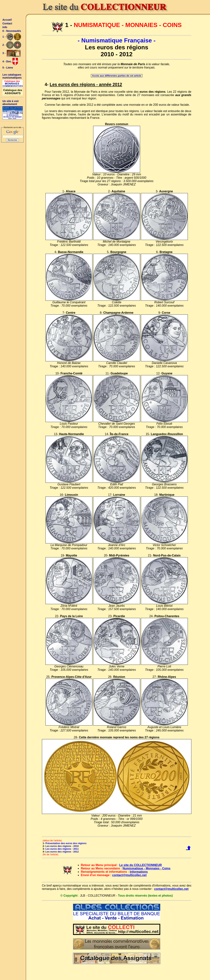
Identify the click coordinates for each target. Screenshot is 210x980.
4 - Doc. (10, 62)
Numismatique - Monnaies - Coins (147, 868)
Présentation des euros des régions (66, 843)
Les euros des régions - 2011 (62, 849)
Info (5, 27)
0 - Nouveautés (12, 31)
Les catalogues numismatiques (12, 76)
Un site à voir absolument (11, 103)
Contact (7, 23)
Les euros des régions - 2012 (62, 852)
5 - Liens (8, 68)
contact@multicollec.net (129, 875)
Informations (139, 872)
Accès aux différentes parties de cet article (117, 76)
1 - (12, 37)
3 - (12, 53)
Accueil (7, 20)
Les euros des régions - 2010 (62, 846)
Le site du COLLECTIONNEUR (140, 865)
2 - (12, 45)
